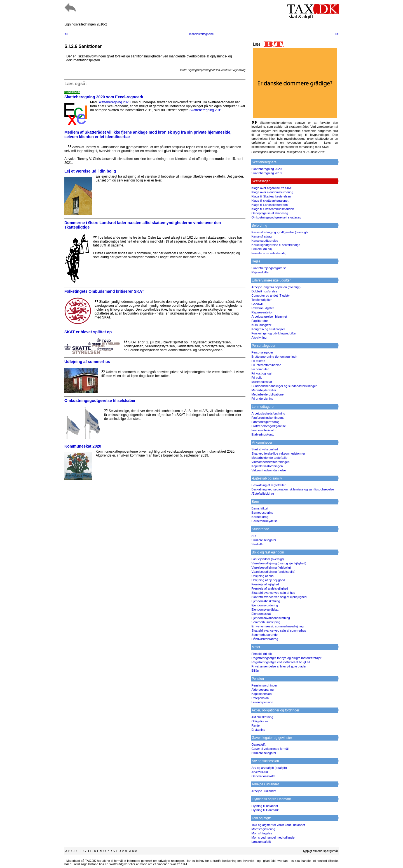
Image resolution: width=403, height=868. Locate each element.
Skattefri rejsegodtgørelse (269, 268)
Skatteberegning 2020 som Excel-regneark (104, 97)
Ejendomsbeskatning (266, 601)
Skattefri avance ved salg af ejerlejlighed (279, 597)
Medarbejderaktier (264, 390)
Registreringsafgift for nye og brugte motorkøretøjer (286, 658)
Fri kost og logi (261, 373)
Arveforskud (260, 772)
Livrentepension (262, 702)
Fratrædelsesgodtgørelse (269, 426)
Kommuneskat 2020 (83, 446)
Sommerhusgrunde (264, 635)
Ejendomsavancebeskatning (271, 618)
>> (337, 34)
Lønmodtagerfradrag (265, 422)
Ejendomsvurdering (265, 605)
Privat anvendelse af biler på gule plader (279, 666)
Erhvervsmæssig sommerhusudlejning (277, 626)
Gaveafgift (258, 744)
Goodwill (257, 304)
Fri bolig (257, 378)
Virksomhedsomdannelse (269, 470)
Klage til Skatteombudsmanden (273, 209)
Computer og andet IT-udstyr (271, 295)
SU (253, 536)
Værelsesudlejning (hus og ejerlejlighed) (279, 563)
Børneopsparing (262, 513)
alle (134, 851)
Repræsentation (262, 312)
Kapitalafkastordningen (267, 466)
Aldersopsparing (263, 690)
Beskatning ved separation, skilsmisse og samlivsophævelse (293, 489)
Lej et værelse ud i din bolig (90, 171)
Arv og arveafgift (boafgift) (269, 768)
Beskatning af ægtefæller (268, 485)
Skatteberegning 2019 (206, 110)
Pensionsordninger (264, 685)
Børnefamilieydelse (264, 521)
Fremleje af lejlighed (265, 584)
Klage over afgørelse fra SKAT (272, 188)
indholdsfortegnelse (202, 34)
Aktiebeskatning (262, 717)
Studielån (258, 544)
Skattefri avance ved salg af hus (273, 593)
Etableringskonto (263, 434)
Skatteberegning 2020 (114, 102)
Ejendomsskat (261, 614)
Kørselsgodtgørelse (265, 241)
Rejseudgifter (260, 272)
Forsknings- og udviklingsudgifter (274, 333)
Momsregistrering (263, 829)
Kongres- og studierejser (268, 329)
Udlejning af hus (262, 576)
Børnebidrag (260, 517)
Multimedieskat (262, 382)
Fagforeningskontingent (267, 418)
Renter (256, 725)
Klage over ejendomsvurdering (272, 192)
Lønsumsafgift (261, 842)
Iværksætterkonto (263, 430)
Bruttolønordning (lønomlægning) (274, 357)
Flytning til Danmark (265, 810)
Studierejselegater (264, 540)
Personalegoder (262, 352)
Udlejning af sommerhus (87, 362)
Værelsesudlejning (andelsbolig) (273, 572)
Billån (255, 671)
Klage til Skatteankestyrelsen (271, 196)
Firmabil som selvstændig (269, 253)
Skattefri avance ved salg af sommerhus (279, 630)
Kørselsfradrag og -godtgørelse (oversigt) (279, 232)
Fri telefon (258, 361)
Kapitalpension (261, 694)
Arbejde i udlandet (264, 791)
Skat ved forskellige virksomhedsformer (278, 453)
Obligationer (260, 721)
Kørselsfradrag (261, 236)
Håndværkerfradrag (265, 639)
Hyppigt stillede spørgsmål (320, 851)
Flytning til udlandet (265, 806)
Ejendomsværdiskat (265, 609)
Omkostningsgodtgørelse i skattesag (276, 217)
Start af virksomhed (265, 449)
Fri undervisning (262, 399)
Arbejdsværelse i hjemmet (269, 317)
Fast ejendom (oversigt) (268, 559)
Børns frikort (260, 508)
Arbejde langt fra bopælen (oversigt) (276, 287)
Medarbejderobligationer (268, 394)
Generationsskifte (263, 776)
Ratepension (260, 698)
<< (66, 34)
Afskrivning (259, 338)
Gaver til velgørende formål (270, 749)
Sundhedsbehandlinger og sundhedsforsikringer (284, 386)
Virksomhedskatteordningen (270, 462)
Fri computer (260, 369)
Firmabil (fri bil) (262, 249)
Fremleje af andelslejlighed (270, 588)
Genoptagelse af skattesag (270, 213)
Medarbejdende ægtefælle (269, 458)
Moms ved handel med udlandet (273, 837)
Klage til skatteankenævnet (270, 201)
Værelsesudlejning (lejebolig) (271, 567)
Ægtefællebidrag (263, 494)
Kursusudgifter (261, 325)
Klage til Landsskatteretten (270, 205)
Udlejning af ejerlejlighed (268, 580)
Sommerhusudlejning (266, 622)
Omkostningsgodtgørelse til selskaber (100, 401)
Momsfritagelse (262, 833)
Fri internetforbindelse (266, 365)
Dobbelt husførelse (264, 291)
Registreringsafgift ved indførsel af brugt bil (281, 662)
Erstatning (258, 730)
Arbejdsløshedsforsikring (268, 413)
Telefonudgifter (261, 300)
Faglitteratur (260, 321)
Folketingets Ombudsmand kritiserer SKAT (104, 291)
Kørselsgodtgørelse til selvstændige (276, 245)
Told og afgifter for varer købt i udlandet (278, 825)
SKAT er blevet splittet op (88, 332)
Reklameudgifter (263, 308)
